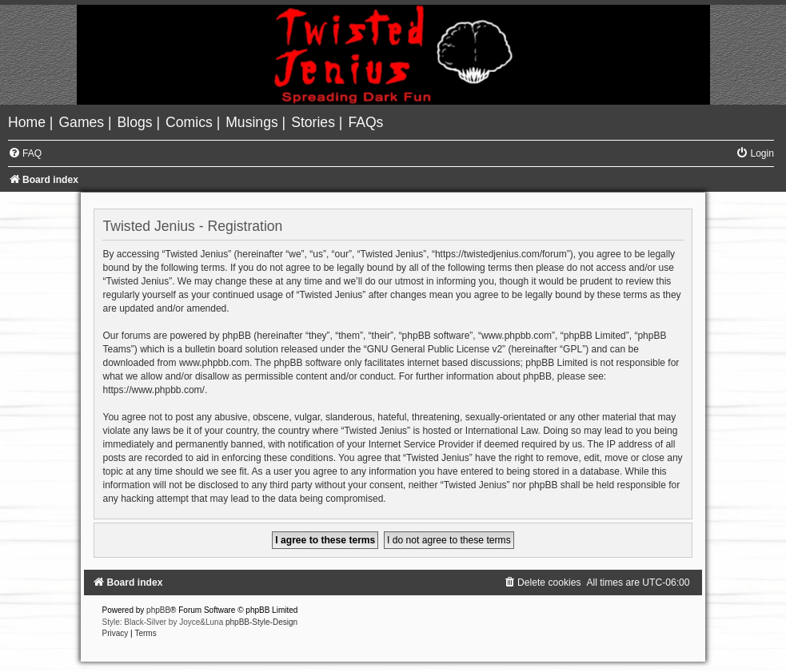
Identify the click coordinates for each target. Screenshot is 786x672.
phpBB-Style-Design (261, 622)
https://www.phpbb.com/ (153, 390)
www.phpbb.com (214, 363)
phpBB (158, 610)
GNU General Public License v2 (435, 349)
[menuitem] (29, 122)
